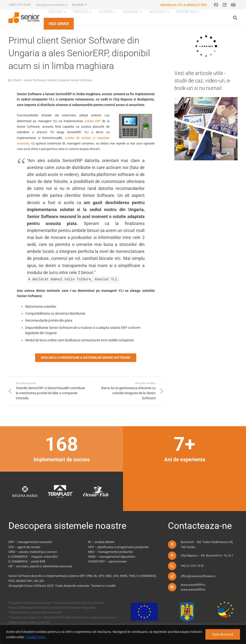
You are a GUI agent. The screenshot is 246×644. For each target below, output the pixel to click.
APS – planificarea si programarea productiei (118, 547)
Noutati (52, 80)
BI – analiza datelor (101, 542)
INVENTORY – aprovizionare (107, 561)
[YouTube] (233, 5)
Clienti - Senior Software (29, 80)
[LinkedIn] (225, 5)
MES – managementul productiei (110, 552)
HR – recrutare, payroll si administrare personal (40, 566)
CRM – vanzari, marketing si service (33, 552)
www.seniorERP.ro (193, 585)
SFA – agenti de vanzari (24, 547)
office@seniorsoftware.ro (198, 576)
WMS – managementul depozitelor (112, 557)
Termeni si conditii (103, 586)
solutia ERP (93, 121)
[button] (80, 5)
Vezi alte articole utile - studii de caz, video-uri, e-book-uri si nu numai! (203, 81)
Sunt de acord (223, 634)
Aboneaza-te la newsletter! (184, 5)
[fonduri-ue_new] (183, 613)
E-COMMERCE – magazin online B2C (33, 557)
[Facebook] (216, 5)
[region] (123, 634)
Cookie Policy (36, 637)
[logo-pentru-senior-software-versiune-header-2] (24, 18)
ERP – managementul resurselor (30, 542)
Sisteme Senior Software (75, 80)
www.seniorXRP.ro (193, 590)
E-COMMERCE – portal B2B (27, 561)
